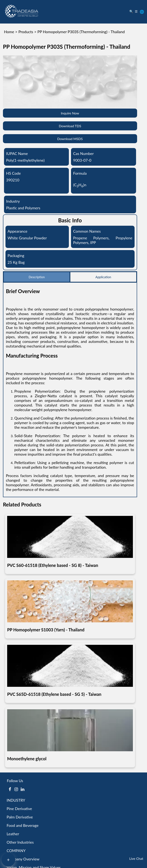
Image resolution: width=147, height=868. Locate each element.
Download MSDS (70, 139)
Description (37, 277)
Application (103, 277)
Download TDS (70, 126)
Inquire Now (70, 113)
